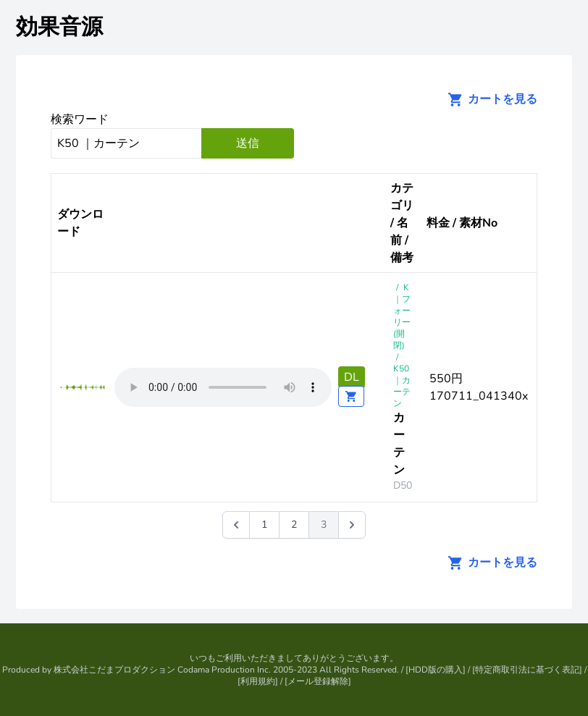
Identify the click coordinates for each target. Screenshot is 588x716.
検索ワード (80, 119)
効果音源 (59, 27)
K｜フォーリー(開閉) (402, 316)
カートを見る (488, 99)
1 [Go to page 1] (264, 525)
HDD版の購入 (436, 670)
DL (352, 377)
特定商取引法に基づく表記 (527, 670)
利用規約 (258, 681)
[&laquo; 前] (236, 525)
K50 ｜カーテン (402, 386)
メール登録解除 (318, 681)
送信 (248, 143)
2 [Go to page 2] (294, 525)
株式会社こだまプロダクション (114, 670)
